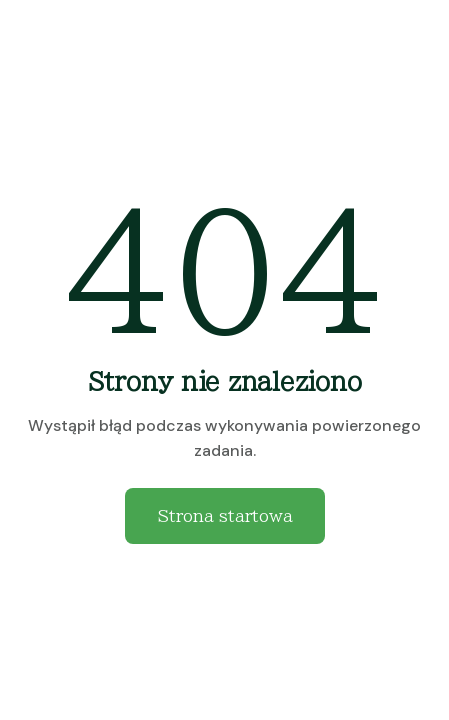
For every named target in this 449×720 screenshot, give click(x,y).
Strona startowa (225, 516)
